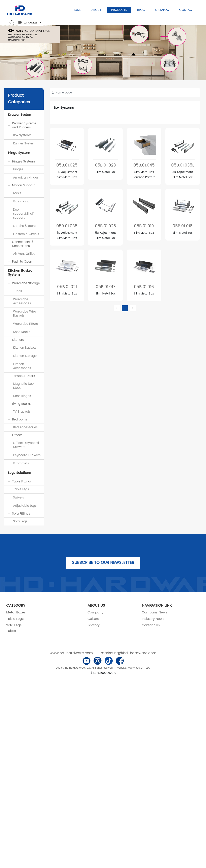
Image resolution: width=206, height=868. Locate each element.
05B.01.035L (183, 165)
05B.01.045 (144, 165)
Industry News (153, 619)
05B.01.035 (67, 226)
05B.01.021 (67, 287)
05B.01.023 (105, 165)
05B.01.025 (67, 165)
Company (95, 612)
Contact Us (151, 625)
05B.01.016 (144, 287)
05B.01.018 (183, 226)
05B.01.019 (144, 226)
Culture (93, 619)
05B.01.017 (106, 287)
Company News (154, 612)
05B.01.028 (106, 226)
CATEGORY (16, 606)
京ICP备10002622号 (103, 673)
